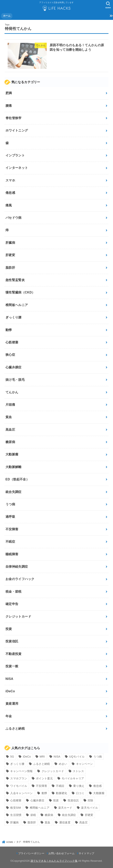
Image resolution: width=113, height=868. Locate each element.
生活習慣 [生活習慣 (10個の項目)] (16, 815)
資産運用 (12, 704)
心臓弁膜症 (14, 367)
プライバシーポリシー (31, 853)
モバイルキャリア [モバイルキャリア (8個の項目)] (73, 778)
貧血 (9, 417)
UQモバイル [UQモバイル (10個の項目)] (77, 757)
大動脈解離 (14, 467)
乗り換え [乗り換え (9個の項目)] (79, 786)
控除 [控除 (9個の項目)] (91, 800)
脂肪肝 (10, 268)
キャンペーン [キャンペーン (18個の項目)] (85, 764)
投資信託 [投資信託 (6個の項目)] (73, 800)
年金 (9, 716)
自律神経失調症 (17, 567)
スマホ (10, 180)
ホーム (7, 16)
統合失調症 (14, 492)
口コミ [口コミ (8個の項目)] (80, 793)
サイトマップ (87, 853)
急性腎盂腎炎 (15, 280)
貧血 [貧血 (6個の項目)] (48, 822)
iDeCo (10, 691)
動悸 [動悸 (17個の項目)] (44, 793)
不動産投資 (14, 654)
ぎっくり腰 (14, 317)
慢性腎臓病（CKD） (20, 292)
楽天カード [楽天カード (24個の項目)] (65, 808)
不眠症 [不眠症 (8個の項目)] (60, 786)
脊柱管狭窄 (14, 118)
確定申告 (12, 604)
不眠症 (10, 542)
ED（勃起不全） (17, 479)
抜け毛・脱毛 (15, 380)
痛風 (9, 205)
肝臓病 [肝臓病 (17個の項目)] (14, 822)
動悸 (9, 330)
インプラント (15, 155)
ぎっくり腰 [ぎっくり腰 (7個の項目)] (17, 764)
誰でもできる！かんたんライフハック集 (54, 861)
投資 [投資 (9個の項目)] (56, 800)
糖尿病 (10, 442)
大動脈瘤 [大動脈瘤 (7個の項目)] (99, 793)
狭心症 (10, 355)
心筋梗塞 (12, 342)
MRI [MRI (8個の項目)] (42, 757)
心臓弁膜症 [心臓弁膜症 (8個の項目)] (37, 800)
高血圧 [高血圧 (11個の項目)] (83, 822)
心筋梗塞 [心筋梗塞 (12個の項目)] (16, 800)
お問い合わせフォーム (62, 853)
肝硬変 (10, 255)
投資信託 (12, 641)
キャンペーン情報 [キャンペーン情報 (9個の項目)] (21, 771)
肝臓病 (10, 243)
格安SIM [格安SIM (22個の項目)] (15, 808)
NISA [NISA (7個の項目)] (57, 757)
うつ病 (10, 504)
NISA (9, 679)
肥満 (9, 93)
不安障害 (12, 529)
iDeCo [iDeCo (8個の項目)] (27, 757)
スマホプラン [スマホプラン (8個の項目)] (19, 778)
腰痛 (9, 106)
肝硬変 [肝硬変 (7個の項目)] (89, 815)
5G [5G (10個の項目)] (12, 757)
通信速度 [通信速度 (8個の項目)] (65, 822)
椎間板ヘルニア (17, 305)
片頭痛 (10, 405)
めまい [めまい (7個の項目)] (63, 764)
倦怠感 (10, 193)
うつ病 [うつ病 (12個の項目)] (98, 757)
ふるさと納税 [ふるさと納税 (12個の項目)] (42, 764)
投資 (9, 629)
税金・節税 (14, 592)
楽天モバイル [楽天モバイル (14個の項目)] (89, 808)
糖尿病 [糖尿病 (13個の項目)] (49, 815)
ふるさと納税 (15, 729)
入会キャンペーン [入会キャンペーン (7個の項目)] (21, 793)
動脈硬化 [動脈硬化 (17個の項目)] (62, 793)
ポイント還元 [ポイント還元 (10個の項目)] (44, 778)
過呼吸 (10, 517)
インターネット (17, 168)
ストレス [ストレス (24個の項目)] (78, 771)
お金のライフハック (20, 579)
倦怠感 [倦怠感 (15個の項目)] (97, 786)
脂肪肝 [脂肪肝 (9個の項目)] (32, 822)
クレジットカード (18, 617)
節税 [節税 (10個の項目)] (33, 815)
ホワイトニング (17, 130)
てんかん (12, 392)
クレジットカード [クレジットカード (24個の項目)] (53, 771)
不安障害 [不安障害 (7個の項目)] (41, 786)
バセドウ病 (14, 218)
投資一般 (12, 666)
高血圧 (10, 430)
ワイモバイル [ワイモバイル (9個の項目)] (19, 786)
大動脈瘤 (12, 454)
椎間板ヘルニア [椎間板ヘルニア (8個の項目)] (40, 808)
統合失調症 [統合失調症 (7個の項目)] (69, 815)
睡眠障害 (12, 554)
